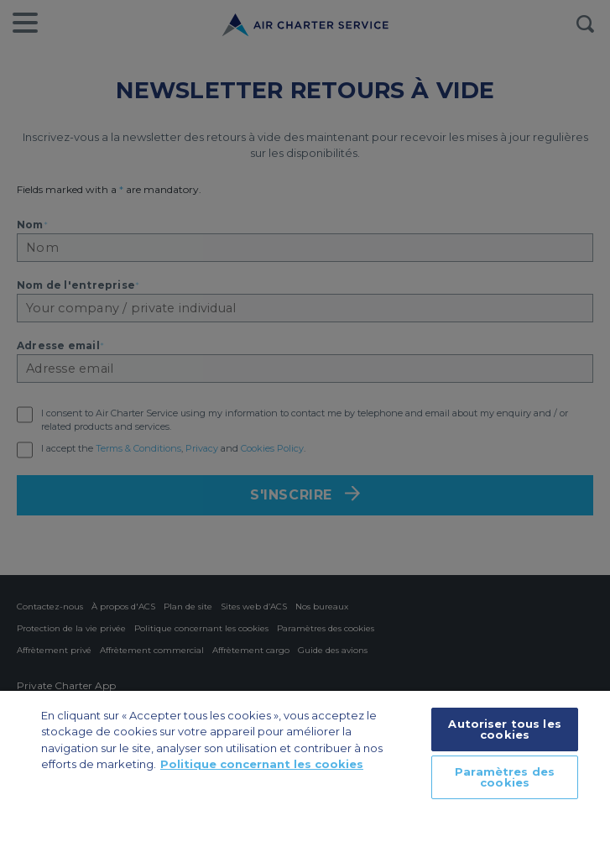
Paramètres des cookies (505, 777)
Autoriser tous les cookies (504, 729)
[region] (305, 779)
